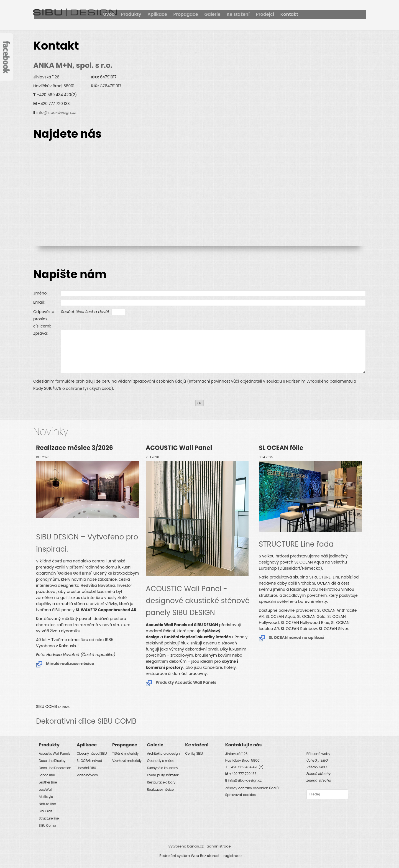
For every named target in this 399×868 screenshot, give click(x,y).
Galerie (275, 14)
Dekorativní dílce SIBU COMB (86, 721)
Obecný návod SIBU (92, 753)
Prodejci (329, 14)
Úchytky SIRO (317, 760)
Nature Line (47, 804)
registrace (232, 856)
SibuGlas (45, 811)
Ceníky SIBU (194, 753)
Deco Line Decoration (55, 768)
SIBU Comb (47, 825)
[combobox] (327, 794)
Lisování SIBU (86, 768)
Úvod (170, 14)
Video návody (87, 775)
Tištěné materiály (125, 753)
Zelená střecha (319, 780)
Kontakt (354, 14)
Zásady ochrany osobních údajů (252, 788)
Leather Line (48, 782)
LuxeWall (45, 789)
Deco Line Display (52, 761)
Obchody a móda (161, 761)
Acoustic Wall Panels (54, 753)
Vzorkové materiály (127, 761)
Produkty (193, 14)
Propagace (248, 14)
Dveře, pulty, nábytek (163, 775)
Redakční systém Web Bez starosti (190, 856)
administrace (219, 846)
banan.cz (195, 846)
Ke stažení (302, 14)
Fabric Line (47, 775)
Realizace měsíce (160, 789)
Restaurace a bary (161, 782)
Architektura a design (163, 753)
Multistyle (46, 797)
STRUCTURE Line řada (296, 544)
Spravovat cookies (241, 795)
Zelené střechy (319, 774)
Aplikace (220, 14)
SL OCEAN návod (89, 761)
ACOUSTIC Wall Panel (198, 601)
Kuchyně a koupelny (163, 768)
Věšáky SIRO (317, 767)
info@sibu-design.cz (56, 112)
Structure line (49, 818)
